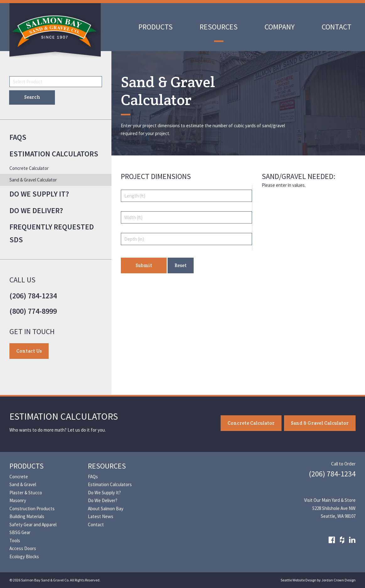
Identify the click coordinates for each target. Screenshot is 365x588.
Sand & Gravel (23, 484)
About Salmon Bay (106, 509)
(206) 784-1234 (33, 296)
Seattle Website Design (298, 580)
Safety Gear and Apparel (33, 525)
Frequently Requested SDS (52, 233)
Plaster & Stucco (26, 493)
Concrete (19, 477)
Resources (219, 27)
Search (32, 97)
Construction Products (32, 509)
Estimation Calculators (54, 154)
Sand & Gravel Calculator (33, 180)
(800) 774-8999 (33, 311)
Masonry (18, 500)
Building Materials (27, 516)
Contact (337, 27)
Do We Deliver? (36, 210)
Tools (15, 541)
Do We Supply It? (39, 194)
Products (156, 27)
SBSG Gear (20, 532)
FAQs (18, 137)
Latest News (101, 516)
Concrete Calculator (29, 168)
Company (280, 27)
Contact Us (29, 351)
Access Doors (23, 548)
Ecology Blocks (24, 556)
